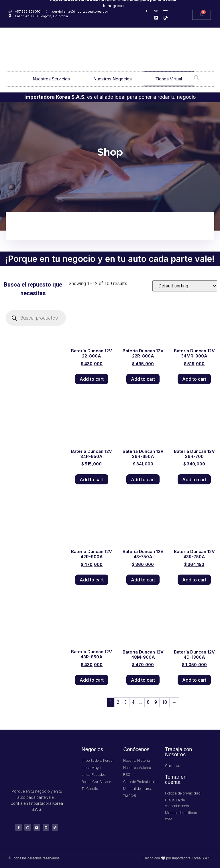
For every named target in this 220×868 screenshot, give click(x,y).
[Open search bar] (197, 77)
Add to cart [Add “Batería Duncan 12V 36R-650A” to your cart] (143, 480)
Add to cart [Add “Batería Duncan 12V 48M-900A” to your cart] (143, 680)
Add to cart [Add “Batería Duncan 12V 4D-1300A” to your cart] (194, 680)
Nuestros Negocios (113, 79)
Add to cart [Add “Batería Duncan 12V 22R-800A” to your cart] (143, 379)
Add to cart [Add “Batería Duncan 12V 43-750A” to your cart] (143, 580)
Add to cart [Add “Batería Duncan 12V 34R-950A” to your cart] (92, 480)
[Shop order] (185, 286)
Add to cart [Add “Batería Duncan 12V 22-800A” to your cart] (92, 379)
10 (164, 702)
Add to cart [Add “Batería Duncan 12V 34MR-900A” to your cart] (194, 379)
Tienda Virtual (169, 79)
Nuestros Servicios (51, 79)
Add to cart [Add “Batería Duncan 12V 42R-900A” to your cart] (92, 580)
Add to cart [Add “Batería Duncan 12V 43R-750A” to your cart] (194, 580)
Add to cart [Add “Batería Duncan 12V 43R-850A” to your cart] (92, 680)
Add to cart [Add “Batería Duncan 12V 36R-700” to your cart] (194, 480)
